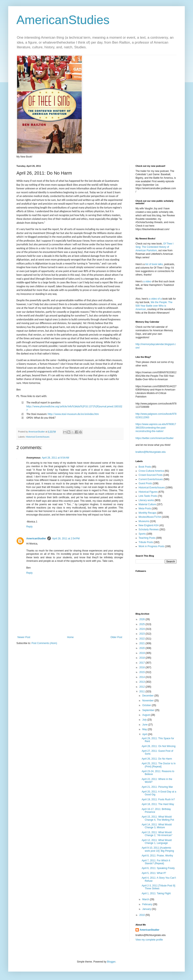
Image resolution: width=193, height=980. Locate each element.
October (147, 705)
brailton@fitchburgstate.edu (151, 452)
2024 (142, 629)
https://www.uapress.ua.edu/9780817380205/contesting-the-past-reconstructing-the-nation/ (156, 428)
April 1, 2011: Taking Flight (156, 893)
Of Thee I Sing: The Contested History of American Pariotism (155, 247)
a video (147, 281)
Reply (29, 527)
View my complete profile (149, 940)
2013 (142, 682)
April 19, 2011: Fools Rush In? (158, 799)
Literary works (146, 500)
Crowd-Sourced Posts (151, 475)
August (146, 715)
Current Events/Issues (151, 479)
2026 (142, 619)
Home (70, 637)
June (145, 725)
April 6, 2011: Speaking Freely (158, 868)
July (145, 720)
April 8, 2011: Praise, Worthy (157, 856)
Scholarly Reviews (149, 529)
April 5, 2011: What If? (154, 873)
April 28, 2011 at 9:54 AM (55, 458)
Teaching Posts (147, 538)
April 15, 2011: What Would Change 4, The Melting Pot (158, 818)
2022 (142, 639)
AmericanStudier (36, 539)
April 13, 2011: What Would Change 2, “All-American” (157, 834)
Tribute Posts (146, 542)
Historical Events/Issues (38, 437)
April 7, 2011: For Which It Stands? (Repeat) (156, 862)
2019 (142, 653)
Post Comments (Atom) (44, 643)
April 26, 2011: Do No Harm (157, 759)
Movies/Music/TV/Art (150, 517)
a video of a (155, 299)
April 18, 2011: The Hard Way (158, 804)
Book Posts (145, 467)
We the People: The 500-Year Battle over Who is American (154, 306)
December (148, 696)
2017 (142, 663)
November (148, 701)
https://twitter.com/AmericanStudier (155, 438)
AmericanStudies (63, 20)
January (147, 909)
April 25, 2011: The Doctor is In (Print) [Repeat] (159, 765)
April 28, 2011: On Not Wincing (159, 746)
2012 (142, 687)
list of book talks (154, 264)
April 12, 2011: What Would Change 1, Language (157, 842)
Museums (144, 521)
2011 (142, 692)
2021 (142, 643)
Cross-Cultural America (151, 471)
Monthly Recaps (147, 513)
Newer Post (24, 637)
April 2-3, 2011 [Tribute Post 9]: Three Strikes (159, 887)
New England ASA (149, 525)
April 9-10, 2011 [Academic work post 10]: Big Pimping (158, 849)
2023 (142, 634)
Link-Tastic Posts (148, 496)
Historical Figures (148, 492)
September (149, 710)
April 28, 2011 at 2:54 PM (66, 539)
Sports (142, 534)
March (146, 899)
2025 (142, 624)
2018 (142, 658)
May (145, 729)
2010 (142, 915)
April (145, 734)
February (148, 904)
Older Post (116, 637)
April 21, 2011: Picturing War (157, 787)
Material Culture (147, 504)
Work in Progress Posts (151, 546)
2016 (142, 667)
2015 (142, 672)
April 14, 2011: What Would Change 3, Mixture (157, 826)
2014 (142, 677)
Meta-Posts (145, 509)
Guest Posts (145, 483)
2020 (142, 648)
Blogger (111, 962)
